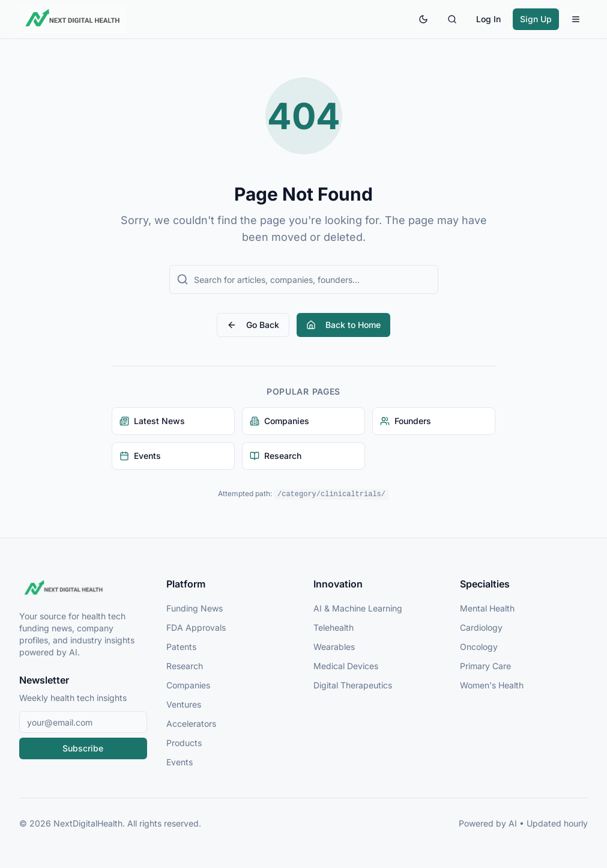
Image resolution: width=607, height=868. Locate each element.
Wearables (334, 647)
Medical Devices (346, 666)
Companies (188, 685)
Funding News (195, 608)
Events (180, 762)
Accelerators (191, 724)
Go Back (253, 325)
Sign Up (536, 19)
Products (184, 743)
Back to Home (343, 325)
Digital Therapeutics (353, 685)
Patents (181, 647)
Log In (488, 19)
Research (185, 666)
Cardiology (481, 627)
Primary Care (485, 666)
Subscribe (83, 748)
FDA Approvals (196, 627)
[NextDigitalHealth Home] (83, 589)
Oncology (479, 647)
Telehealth (334, 627)
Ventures (184, 704)
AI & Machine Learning (358, 608)
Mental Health (487, 608)
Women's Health (492, 685)
